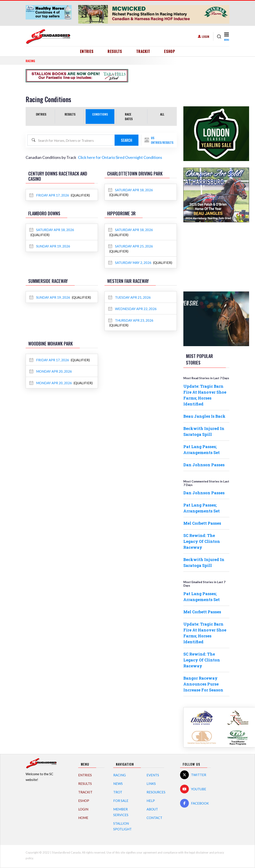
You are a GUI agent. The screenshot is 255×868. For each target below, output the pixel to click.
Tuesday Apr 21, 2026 (129, 297)
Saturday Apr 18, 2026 (131, 190)
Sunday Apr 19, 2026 (50, 246)
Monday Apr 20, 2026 (51, 371)
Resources (156, 792)
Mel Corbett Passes (202, 523)
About (152, 809)
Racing (120, 775)
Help (151, 801)
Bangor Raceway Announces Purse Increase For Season (203, 684)
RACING (30, 61)
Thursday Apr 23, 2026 (131, 320)
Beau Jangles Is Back (204, 416)
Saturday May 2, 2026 (130, 263)
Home (83, 818)
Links (151, 784)
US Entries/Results (162, 140)
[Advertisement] (216, 256)
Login (205, 36)
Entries (87, 51)
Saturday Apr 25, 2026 (131, 246)
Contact (154, 818)
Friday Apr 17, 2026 (50, 195)
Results (115, 51)
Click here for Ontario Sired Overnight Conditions (120, 157)
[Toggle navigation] (226, 36)
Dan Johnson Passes (204, 465)
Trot (118, 792)
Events (153, 775)
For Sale (121, 801)
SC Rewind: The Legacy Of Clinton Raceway (202, 541)
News (118, 784)
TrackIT (143, 51)
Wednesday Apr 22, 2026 (132, 309)
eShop (170, 51)
